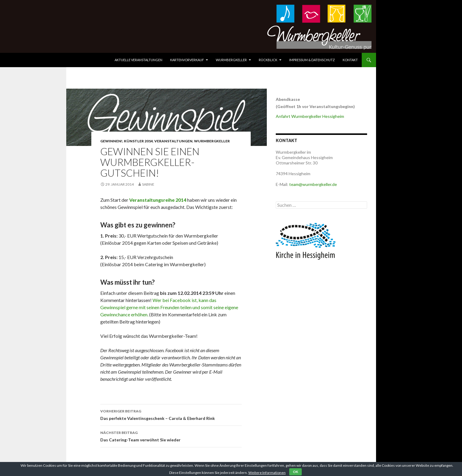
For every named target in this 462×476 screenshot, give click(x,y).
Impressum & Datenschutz (312, 60)
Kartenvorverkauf (187, 60)
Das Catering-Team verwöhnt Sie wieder (171, 436)
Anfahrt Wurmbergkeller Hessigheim (310, 116)
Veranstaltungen (173, 141)
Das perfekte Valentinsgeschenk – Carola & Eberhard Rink (171, 414)
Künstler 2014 (138, 141)
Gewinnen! (111, 141)
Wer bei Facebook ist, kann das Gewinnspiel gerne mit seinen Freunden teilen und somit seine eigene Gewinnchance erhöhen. (169, 307)
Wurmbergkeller (231, 60)
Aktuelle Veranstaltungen (138, 60)
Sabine (148, 184)
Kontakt (350, 60)
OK (295, 472)
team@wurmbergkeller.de (313, 184)
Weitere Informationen (267, 473)
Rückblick (268, 60)
